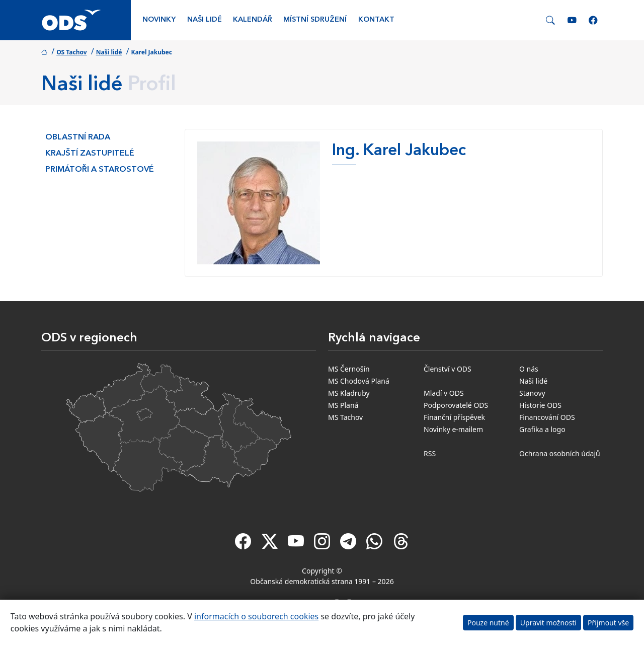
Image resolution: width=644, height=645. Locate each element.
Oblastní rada (78, 137)
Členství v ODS (448, 369)
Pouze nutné (488, 623)
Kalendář (253, 20)
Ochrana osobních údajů (560, 453)
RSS (430, 453)
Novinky (159, 20)
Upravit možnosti (548, 623)
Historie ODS (540, 405)
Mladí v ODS (444, 393)
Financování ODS (547, 417)
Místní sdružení (315, 20)
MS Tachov (345, 417)
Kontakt (376, 20)
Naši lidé (205, 20)
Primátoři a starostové (100, 170)
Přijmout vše (608, 623)
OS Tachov (71, 52)
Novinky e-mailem (453, 429)
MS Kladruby (349, 393)
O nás (529, 369)
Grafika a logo (542, 429)
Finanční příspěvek (454, 417)
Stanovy (532, 393)
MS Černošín (349, 369)
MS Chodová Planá (359, 381)
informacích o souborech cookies (256, 616)
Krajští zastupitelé (90, 154)
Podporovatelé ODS (456, 405)
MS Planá (343, 405)
